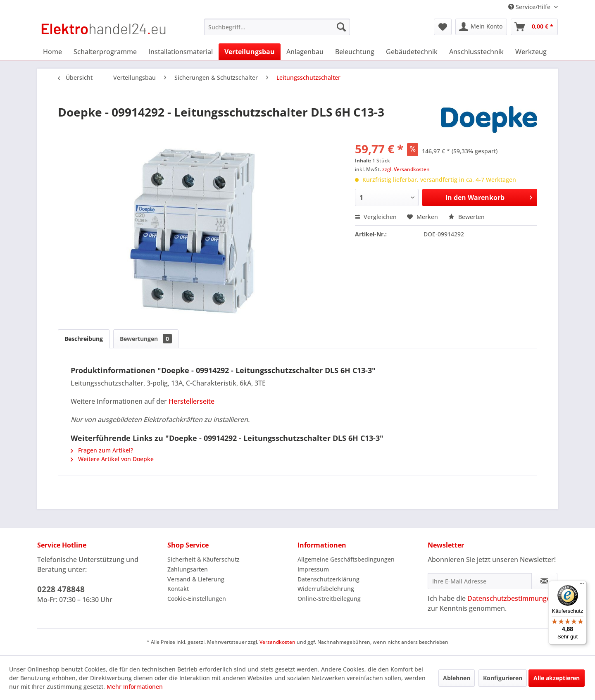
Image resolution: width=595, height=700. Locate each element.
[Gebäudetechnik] (412, 52)
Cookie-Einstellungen (197, 599)
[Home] (52, 52)
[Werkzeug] (531, 52)
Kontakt (178, 589)
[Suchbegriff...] (277, 27)
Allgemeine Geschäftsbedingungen (346, 559)
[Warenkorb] (534, 27)
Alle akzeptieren (557, 678)
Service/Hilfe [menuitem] (530, 7)
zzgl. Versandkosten (406, 169)
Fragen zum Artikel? (102, 450)
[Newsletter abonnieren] (544, 581)
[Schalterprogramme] (105, 52)
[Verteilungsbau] (250, 52)
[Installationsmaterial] (181, 52)
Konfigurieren (503, 678)
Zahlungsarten (188, 569)
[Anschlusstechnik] (476, 52)
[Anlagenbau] (305, 52)
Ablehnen (457, 678)
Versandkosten (277, 642)
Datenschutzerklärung (328, 579)
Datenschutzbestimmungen (511, 598)
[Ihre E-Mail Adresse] (480, 581)
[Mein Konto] (481, 27)
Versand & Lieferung (196, 579)
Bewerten (466, 217)
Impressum (313, 569)
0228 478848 (61, 589)
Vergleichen (376, 217)
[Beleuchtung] (355, 52)
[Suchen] (341, 27)
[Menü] (582, 586)
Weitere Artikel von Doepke (112, 459)
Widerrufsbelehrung (326, 589)
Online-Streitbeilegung (329, 599)
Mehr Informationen (135, 687)
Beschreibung (84, 339)
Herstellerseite (192, 401)
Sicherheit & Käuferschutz (203, 559)
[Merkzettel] (443, 27)
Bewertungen (146, 339)
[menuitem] (277, 27)
